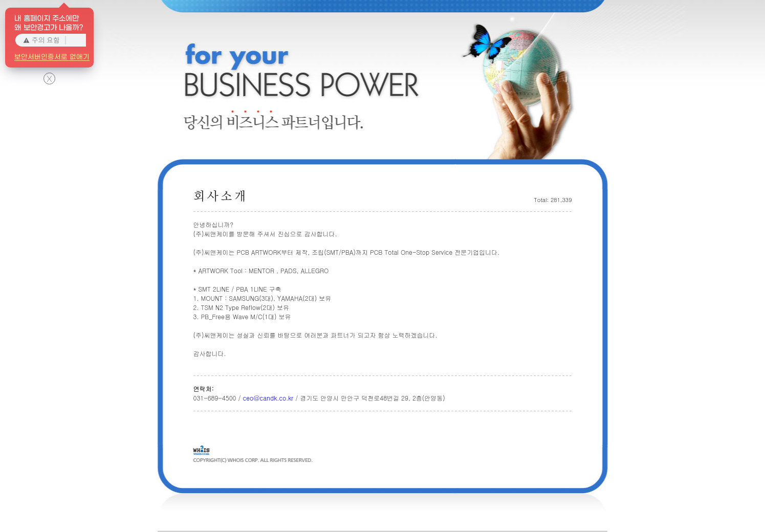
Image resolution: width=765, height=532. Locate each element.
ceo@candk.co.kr (268, 398)
